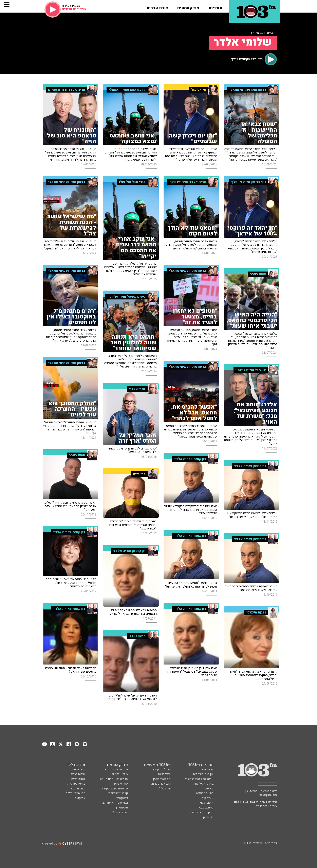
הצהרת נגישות (77, 789)
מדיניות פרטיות (76, 784)
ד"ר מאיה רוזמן (162, 779)
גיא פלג (209, 789)
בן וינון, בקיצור (120, 774)
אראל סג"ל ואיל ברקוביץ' (199, 779)
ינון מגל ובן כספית (203, 774)
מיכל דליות (164, 774)
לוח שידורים (78, 779)
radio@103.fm (268, 795)
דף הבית (272, 33)
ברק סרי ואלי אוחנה (202, 784)
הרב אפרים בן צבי (161, 784)
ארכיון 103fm (120, 812)
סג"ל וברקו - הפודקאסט (114, 779)
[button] (215, 7)
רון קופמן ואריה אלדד (201, 812)
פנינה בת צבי (206, 808)
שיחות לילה (164, 789)
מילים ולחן (122, 808)
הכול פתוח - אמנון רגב (115, 803)
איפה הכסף (207, 803)
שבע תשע (208, 769)
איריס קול (208, 798)
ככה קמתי (122, 798)
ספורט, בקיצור (119, 784)
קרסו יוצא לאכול (118, 793)
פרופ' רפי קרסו (162, 769)
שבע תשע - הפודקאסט (114, 769)
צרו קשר (80, 798)
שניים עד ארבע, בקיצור (115, 789)
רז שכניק (208, 817)
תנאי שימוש (78, 769)
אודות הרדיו (78, 774)
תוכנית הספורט (205, 793)
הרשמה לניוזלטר (76, 793)
